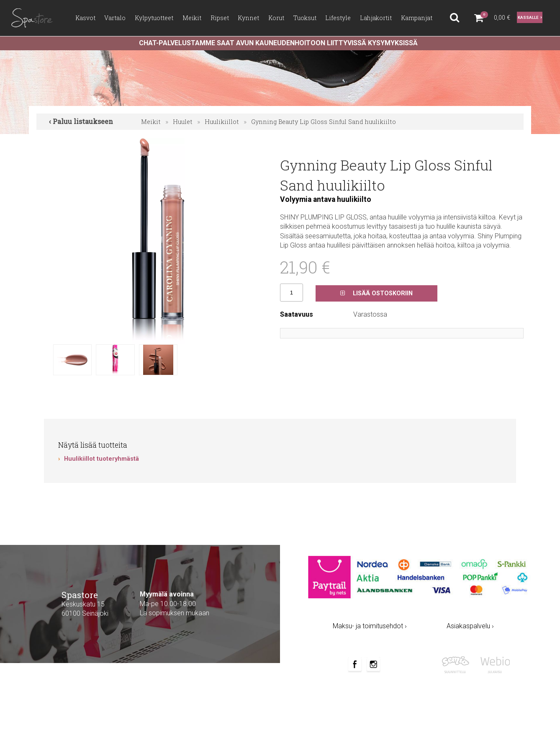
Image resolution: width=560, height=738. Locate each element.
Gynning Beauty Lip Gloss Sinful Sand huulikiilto (324, 122)
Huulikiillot (222, 122)
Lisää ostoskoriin (376, 293)
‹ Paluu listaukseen (81, 121)
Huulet (183, 122)
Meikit (151, 122)
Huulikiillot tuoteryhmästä (101, 459)
